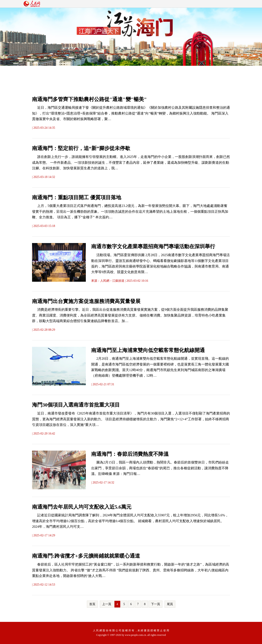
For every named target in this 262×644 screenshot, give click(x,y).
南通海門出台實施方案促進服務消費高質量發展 (86, 301)
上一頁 (107, 604)
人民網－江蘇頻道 (112, 281)
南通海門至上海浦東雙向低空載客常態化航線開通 (148, 350)
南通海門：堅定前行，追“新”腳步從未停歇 (81, 148)
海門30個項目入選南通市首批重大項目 (76, 405)
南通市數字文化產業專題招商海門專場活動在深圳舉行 (153, 246)
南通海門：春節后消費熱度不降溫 (130, 454)
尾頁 (170, 604)
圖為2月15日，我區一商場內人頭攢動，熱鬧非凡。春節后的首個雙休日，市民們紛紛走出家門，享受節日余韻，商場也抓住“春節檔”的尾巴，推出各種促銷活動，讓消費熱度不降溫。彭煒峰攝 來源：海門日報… (160, 468)
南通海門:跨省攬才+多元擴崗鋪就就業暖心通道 (86, 556)
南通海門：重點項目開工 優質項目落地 (77, 197)
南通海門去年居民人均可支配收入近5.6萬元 (82, 507)
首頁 (92, 604)
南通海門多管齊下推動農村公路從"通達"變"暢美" (89, 99)
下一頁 (156, 604)
